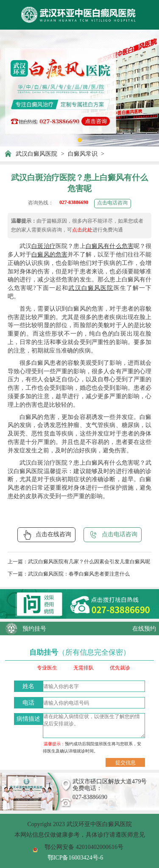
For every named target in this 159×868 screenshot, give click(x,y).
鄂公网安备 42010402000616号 (84, 847)
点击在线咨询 (46, 535)
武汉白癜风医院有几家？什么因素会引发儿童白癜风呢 (89, 562)
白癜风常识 (83, 154)
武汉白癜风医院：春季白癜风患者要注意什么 (79, 574)
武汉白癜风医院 (36, 154)
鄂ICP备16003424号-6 (75, 857)
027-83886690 (74, 203)
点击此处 (82, 230)
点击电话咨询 (112, 203)
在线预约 (144, 628)
